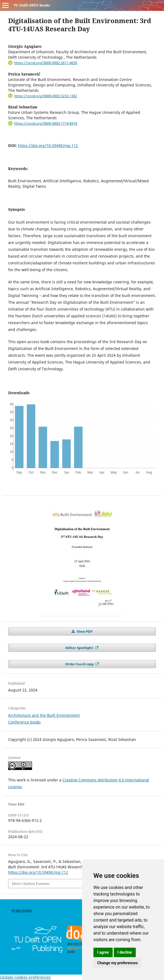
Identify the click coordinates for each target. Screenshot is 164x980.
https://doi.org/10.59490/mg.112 (48, 145)
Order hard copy (80, 664)
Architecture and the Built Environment (44, 715)
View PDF (84, 631)
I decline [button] (125, 952)
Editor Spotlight (80, 648)
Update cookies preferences (25, 977)
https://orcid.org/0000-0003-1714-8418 (46, 123)
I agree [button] (103, 952)
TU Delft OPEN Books (32, 5)
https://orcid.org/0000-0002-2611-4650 (46, 63)
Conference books (24, 722)
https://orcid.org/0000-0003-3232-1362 (46, 96)
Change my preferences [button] (117, 963)
